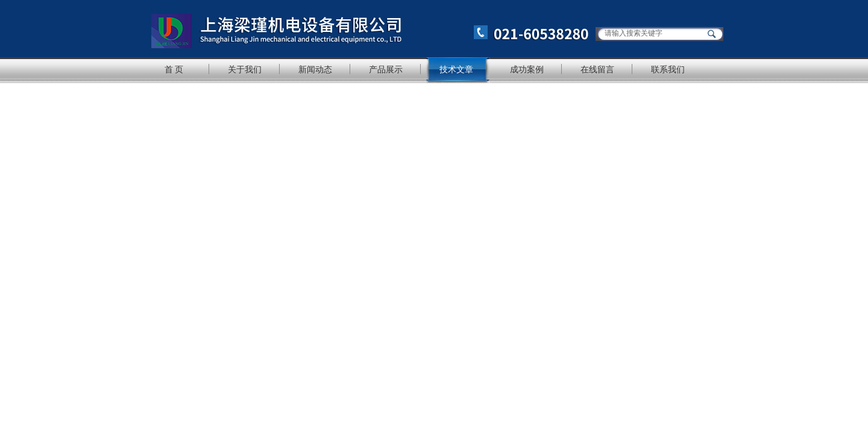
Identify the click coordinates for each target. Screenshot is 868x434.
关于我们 (245, 69)
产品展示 (386, 69)
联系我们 (668, 69)
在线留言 (597, 69)
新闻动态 (315, 69)
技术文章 (456, 69)
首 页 (174, 69)
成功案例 (527, 69)
